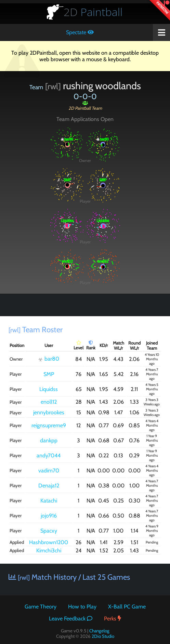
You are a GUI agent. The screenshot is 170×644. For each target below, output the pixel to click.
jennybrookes (49, 412)
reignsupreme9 (49, 425)
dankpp (49, 440)
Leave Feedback (71, 619)
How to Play (82, 607)
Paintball (93, 12)
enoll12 (49, 402)
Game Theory (41, 607)
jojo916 (49, 516)
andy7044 (49, 455)
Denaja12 (49, 486)
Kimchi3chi (49, 551)
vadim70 (49, 471)
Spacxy (49, 531)
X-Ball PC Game (127, 607)
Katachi (49, 501)
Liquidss (49, 389)
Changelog (99, 631)
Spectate (80, 32)
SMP (49, 374)
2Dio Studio (103, 636)
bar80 (49, 359)
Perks (113, 619)
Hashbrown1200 (49, 542)
